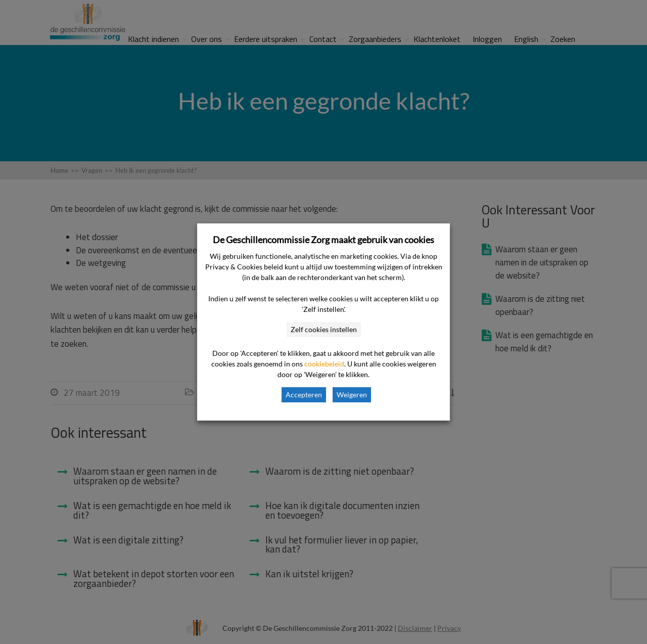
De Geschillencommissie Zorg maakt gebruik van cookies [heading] (323, 240)
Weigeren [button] (352, 395)
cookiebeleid (324, 364)
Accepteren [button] (304, 395)
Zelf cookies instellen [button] (324, 329)
